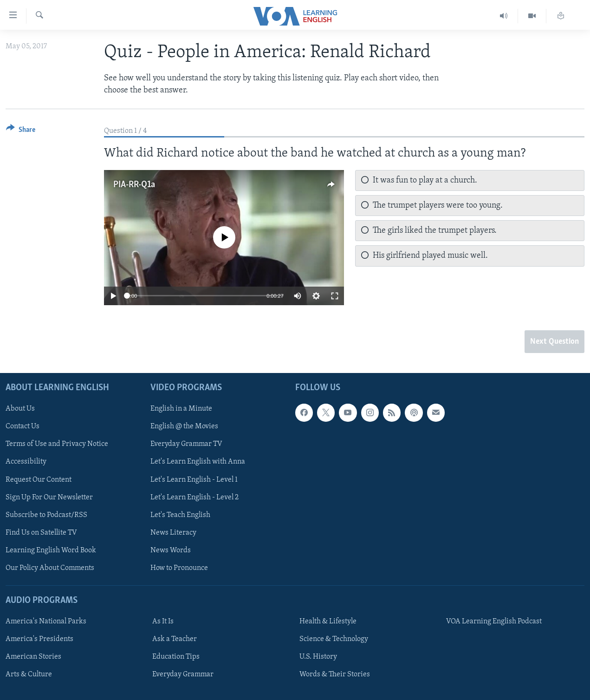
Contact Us (23, 426)
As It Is (163, 621)
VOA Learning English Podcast (494, 621)
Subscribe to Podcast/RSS (46, 515)
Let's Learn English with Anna (198, 462)
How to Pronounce (179, 568)
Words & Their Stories (335, 674)
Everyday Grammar (183, 674)
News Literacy (173, 533)
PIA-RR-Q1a (134, 185)
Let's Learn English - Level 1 (194, 480)
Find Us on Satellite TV (41, 533)
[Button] (21, 131)
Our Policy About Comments (50, 568)
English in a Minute (181, 409)
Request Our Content (39, 480)
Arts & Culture (29, 674)
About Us (20, 409)
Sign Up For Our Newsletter (49, 497)
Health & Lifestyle (328, 621)
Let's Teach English (180, 515)
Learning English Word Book (51, 550)
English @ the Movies (184, 426)
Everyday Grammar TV (186, 445)
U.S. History (318, 657)
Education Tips (176, 657)
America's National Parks (46, 621)
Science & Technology (334, 639)
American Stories (33, 657)
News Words (171, 550)
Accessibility (26, 462)
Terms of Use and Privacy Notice (57, 445)
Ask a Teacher (175, 639)
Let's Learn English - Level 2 (195, 497)
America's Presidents (39, 639)
